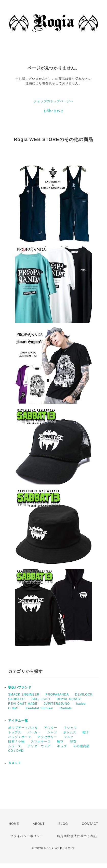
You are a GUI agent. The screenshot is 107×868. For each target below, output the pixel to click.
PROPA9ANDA (57, 695)
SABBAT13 (17, 699)
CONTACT (90, 824)
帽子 (86, 732)
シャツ (52, 732)
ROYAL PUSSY (69, 699)
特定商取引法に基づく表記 (77, 836)
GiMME (14, 708)
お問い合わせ (53, 111)
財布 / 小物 (16, 742)
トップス (15, 732)
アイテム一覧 (18, 721)
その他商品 (81, 746)
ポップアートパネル (23, 728)
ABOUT (39, 824)
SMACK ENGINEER (24, 695)
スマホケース (41, 742)
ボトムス (70, 732)
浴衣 (73, 742)
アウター (51, 728)
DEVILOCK (84, 695)
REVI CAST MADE (23, 704)
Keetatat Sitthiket (40, 708)
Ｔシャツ (70, 728)
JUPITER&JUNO (57, 704)
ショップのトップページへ (53, 101)
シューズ (15, 746)
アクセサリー (47, 737)
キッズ (62, 746)
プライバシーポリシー (27, 836)
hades (81, 704)
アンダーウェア (39, 746)
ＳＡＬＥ (15, 763)
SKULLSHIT (41, 699)
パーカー (34, 732)
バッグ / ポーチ (20, 737)
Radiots (66, 708)
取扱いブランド (20, 687)
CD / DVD (16, 751)
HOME (14, 824)
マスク (69, 737)
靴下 (60, 742)
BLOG (63, 824)
